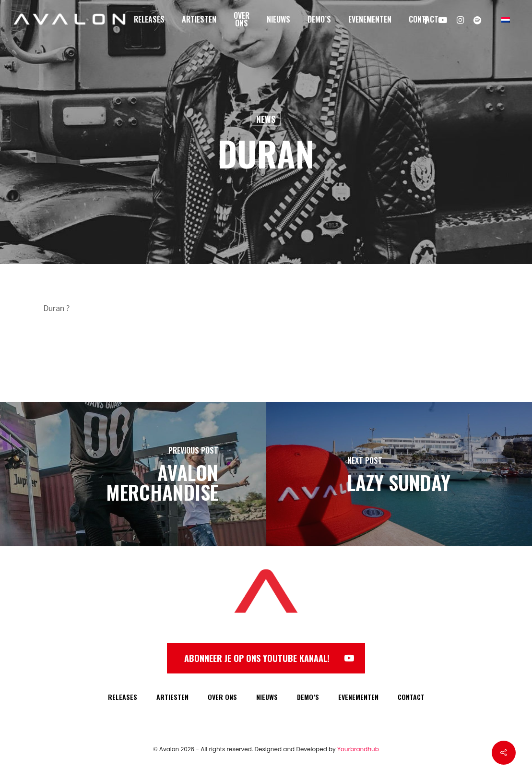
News (266, 119)
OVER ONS (222, 697)
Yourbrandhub (358, 749)
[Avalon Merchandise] (133, 474)
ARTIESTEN (172, 697)
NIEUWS (267, 697)
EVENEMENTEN (358, 697)
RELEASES (123, 697)
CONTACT (411, 697)
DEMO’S (308, 697)
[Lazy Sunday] (399, 474)
